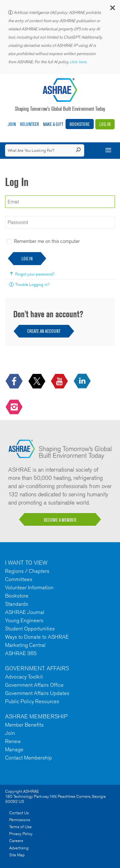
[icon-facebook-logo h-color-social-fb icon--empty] (15, 382)
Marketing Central (25, 645)
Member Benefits (24, 725)
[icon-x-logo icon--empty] (38, 382)
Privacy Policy (21, 834)
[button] (112, 9)
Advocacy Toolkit (24, 677)
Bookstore (80, 124)
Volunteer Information (29, 587)
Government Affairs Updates (37, 693)
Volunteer (29, 124)
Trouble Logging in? (32, 285)
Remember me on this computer (47, 241)
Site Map (17, 855)
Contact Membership (28, 758)
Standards (17, 604)
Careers (16, 841)
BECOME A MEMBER (60, 520)
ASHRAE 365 (21, 653)
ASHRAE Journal (25, 612)
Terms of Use (20, 827)
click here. (79, 62)
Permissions (20, 820)
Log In (105, 124)
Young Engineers (24, 620)
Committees (19, 579)
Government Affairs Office (34, 685)
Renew (13, 741)
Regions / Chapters (27, 571)
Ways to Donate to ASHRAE (37, 637)
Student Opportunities (30, 629)
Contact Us (19, 813)
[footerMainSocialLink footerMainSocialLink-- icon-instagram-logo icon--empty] (15, 407)
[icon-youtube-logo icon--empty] (60, 382)
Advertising (19, 848)
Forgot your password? (35, 274)
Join (12, 124)
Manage (14, 749)
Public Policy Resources (32, 701)
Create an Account (44, 331)
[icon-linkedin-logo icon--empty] (83, 382)
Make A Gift (53, 124)
